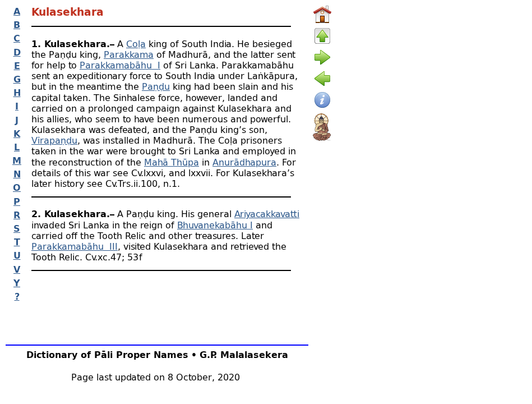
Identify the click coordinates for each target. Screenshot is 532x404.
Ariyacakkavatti (267, 214)
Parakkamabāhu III (75, 246)
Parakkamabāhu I (120, 65)
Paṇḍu (156, 86)
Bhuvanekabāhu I (215, 225)
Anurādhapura (244, 162)
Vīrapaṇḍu (54, 140)
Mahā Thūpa (172, 162)
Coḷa (136, 43)
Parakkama (129, 54)
